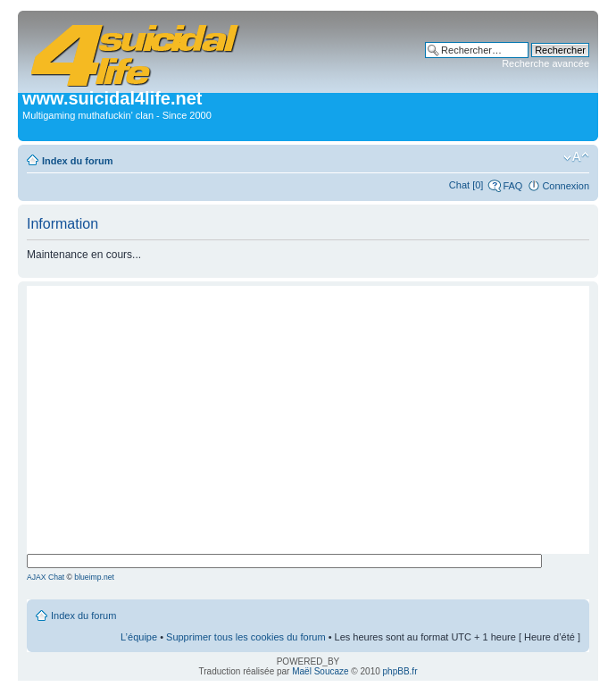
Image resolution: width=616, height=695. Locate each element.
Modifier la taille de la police (576, 157)
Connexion (566, 186)
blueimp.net (94, 577)
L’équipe (139, 637)
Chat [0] (466, 185)
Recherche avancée (545, 63)
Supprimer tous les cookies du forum (246, 637)
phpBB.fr (400, 671)
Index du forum (77, 161)
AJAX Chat (46, 577)
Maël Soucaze (320, 671)
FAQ (512, 186)
